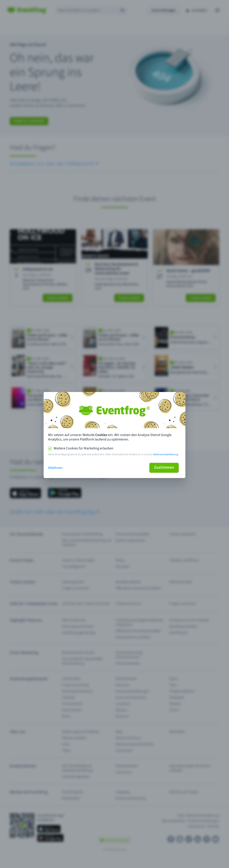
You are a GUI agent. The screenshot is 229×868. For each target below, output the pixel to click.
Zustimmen (164, 467)
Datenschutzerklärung (165, 454)
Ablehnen (55, 468)
